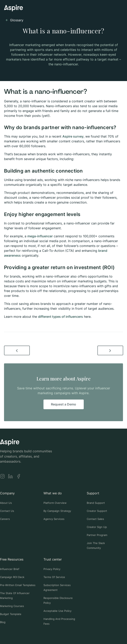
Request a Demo (63, 405)
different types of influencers (60, 317)
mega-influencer (40, 236)
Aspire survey (73, 136)
